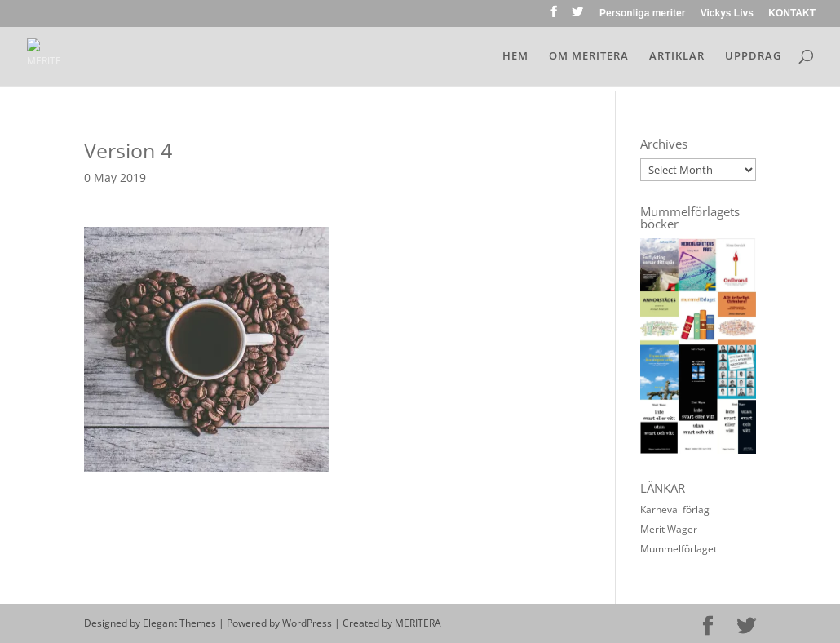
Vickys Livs (727, 13)
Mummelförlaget (679, 549)
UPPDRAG (753, 56)
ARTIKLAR (677, 56)
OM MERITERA (589, 56)
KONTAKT (792, 13)
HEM (515, 56)
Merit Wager (669, 529)
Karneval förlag (675, 510)
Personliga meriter (642, 13)
